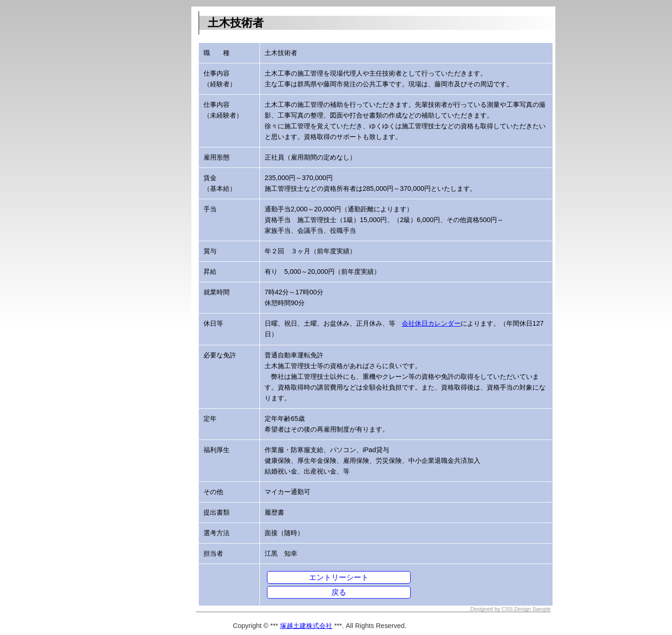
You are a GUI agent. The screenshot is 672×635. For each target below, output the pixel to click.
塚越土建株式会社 (306, 626)
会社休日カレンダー (431, 323)
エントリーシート (339, 577)
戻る (339, 592)
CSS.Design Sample (526, 609)
